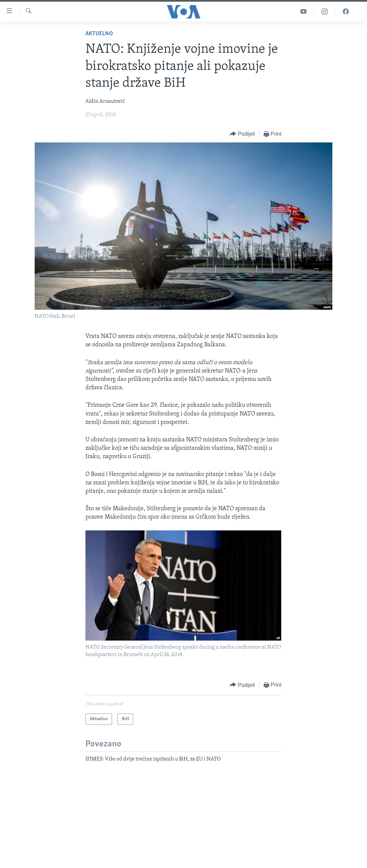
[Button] (242, 134)
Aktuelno (99, 34)
